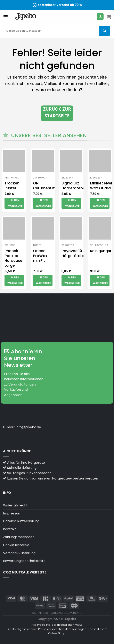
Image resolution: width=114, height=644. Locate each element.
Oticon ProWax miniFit (40, 256)
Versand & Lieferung (19, 553)
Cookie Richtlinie (16, 545)
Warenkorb (40, 613)
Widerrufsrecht (15, 505)
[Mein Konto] (100, 17)
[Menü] (6, 17)
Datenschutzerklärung (21, 521)
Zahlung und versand (67, 613)
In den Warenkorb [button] (15, 203)
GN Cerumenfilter (46, 186)
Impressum (12, 513)
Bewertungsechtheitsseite (24, 561)
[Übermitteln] (104, 31)
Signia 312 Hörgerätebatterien (80, 186)
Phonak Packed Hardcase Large (13, 258)
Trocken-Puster (13, 186)
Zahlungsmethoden (19, 537)
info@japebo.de (28, 427)
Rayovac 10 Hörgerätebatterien (80, 253)
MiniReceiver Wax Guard (101, 186)
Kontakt (10, 529)
